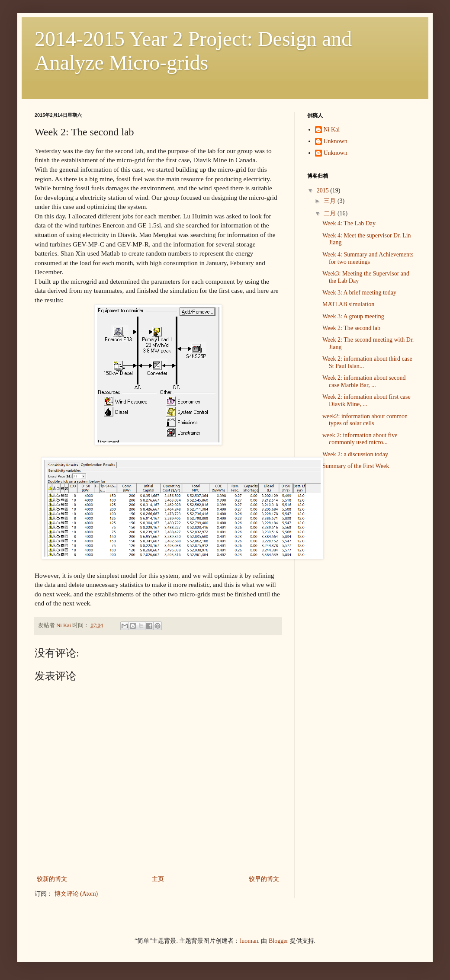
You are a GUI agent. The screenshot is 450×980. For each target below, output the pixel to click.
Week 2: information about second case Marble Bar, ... (364, 381)
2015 (324, 191)
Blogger (278, 941)
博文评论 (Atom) (76, 894)
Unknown (336, 141)
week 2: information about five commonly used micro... (360, 439)
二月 (331, 213)
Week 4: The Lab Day (349, 223)
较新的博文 (52, 879)
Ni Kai (332, 130)
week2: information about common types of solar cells (365, 420)
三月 (331, 201)
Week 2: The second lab (351, 328)
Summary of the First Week (356, 466)
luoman (249, 941)
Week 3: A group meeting (353, 316)
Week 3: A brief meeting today (359, 293)
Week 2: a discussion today (355, 454)
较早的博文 (264, 879)
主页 (158, 879)
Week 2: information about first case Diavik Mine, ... (366, 400)
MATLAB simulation (348, 304)
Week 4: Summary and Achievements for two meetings (368, 258)
